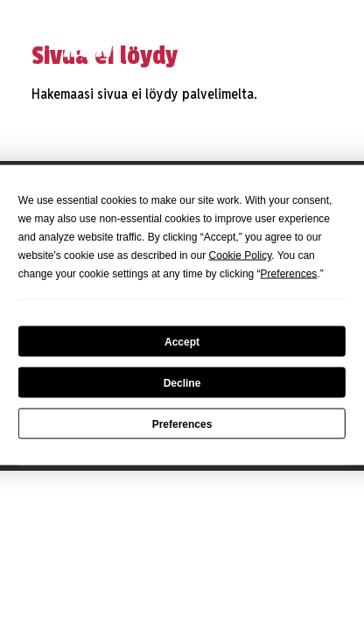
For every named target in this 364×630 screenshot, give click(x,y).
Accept (182, 341)
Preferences (182, 423)
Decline (182, 382)
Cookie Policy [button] (241, 255)
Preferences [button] (289, 274)
